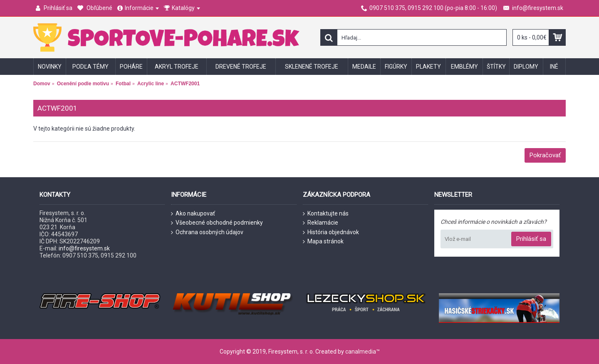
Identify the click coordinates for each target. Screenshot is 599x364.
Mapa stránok (323, 241)
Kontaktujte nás (326, 214)
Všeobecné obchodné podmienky (217, 223)
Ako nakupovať (193, 214)
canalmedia (361, 352)
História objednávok (331, 232)
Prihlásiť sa (531, 239)
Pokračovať (545, 155)
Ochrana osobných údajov (207, 232)
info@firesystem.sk (84, 248)
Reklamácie (321, 223)
